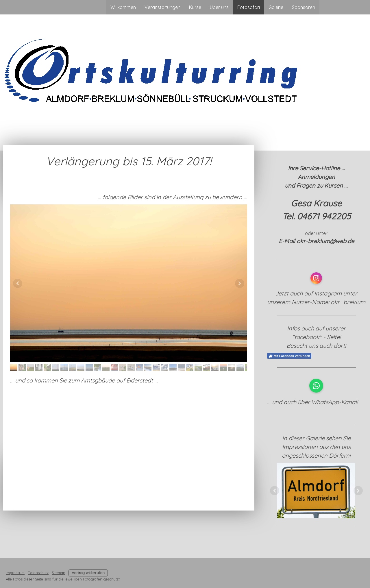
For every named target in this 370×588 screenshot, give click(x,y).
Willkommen (123, 7)
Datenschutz (38, 573)
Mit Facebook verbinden (289, 356)
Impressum (15, 573)
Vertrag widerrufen (88, 573)
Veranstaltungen (162, 7)
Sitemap (59, 573)
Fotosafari (249, 7)
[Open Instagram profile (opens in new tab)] (316, 278)
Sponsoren (304, 7)
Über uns (219, 7)
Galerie (276, 7)
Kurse (195, 7)
